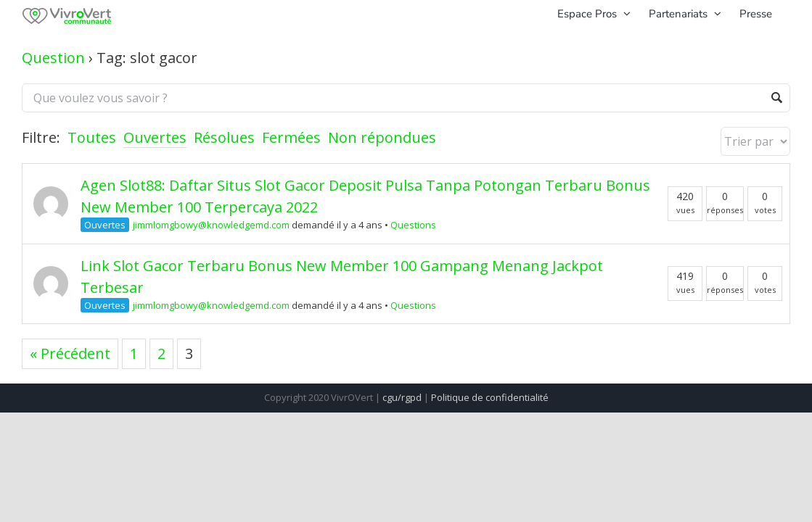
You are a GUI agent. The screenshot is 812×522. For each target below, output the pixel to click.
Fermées (291, 137)
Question (53, 58)
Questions (413, 225)
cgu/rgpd (402, 397)
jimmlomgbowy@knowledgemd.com (211, 225)
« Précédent (70, 353)
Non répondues (382, 137)
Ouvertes (155, 137)
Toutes (92, 137)
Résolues (224, 137)
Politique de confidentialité (490, 397)
